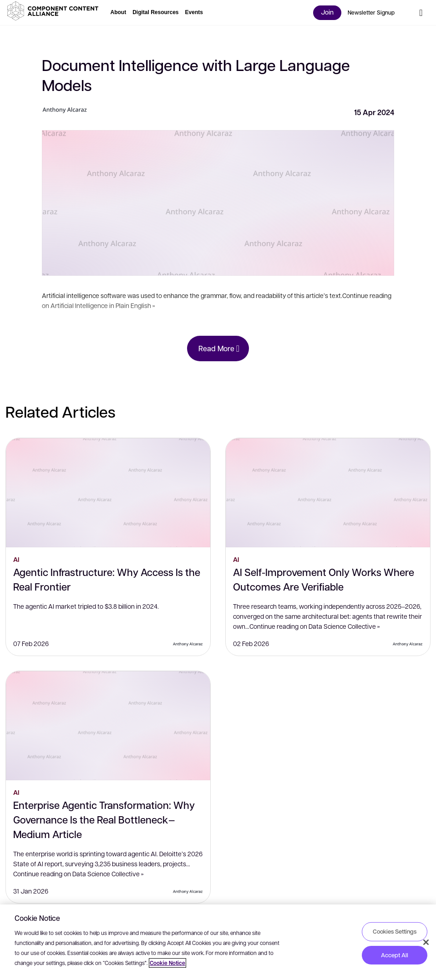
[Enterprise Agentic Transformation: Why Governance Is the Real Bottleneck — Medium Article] (108, 726)
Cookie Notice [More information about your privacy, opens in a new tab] (167, 963)
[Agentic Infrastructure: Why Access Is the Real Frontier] (108, 493)
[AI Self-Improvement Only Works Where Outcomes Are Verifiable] (328, 493)
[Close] (426, 942)
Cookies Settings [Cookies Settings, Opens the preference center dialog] (395, 931)
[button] (55, 11)
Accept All (395, 955)
